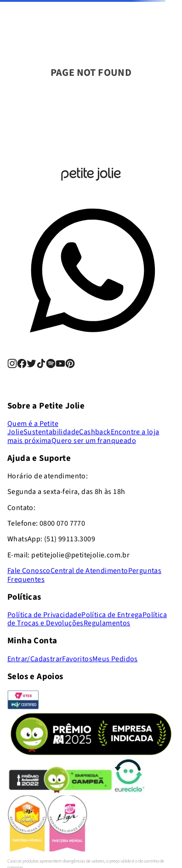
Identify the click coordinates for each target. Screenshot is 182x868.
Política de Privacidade (44, 615)
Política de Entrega (112, 615)
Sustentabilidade (51, 432)
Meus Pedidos (115, 659)
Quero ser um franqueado (94, 441)
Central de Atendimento (89, 571)
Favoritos (77, 659)
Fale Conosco (29, 571)
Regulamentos (107, 623)
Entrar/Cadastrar (35, 659)
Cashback (95, 432)
